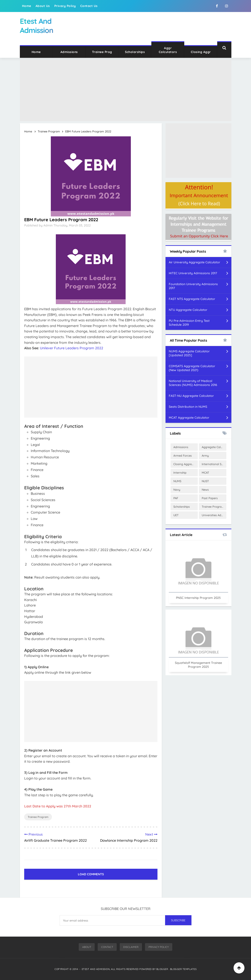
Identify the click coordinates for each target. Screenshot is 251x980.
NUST (205, 481)
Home (27, 6)
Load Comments (91, 874)
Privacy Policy (65, 6)
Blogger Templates (183, 969)
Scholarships (135, 52)
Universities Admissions (214, 515)
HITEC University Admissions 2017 (193, 273)
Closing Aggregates (186, 464)
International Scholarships (214, 464)
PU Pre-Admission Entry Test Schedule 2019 (189, 323)
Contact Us (89, 6)
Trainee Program (38, 817)
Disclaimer (131, 947)
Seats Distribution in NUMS (188, 407)
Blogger (163, 969)
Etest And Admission (96, 969)
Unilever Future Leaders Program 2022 (72, 348)
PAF (176, 498)
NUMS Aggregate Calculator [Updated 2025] (189, 353)
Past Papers (210, 498)
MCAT (205, 473)
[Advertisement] (126, 91)
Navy (177, 490)
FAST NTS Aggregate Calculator (192, 299)
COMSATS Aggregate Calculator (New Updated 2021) (192, 368)
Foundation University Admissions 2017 (193, 286)
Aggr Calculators (168, 50)
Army (205, 456)
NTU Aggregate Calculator (188, 310)
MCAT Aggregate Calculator (189, 418)
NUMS (177, 481)
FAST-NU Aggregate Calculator (191, 396)
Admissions (69, 52)
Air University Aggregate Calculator (195, 262)
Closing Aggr (201, 52)
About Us (43, 6)
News (205, 490)
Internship (180, 473)
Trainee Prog (102, 52)
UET (176, 515)
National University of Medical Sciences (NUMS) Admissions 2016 (193, 383)
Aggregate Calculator (214, 447)
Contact (107, 947)
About (87, 947)
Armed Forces (183, 456)
